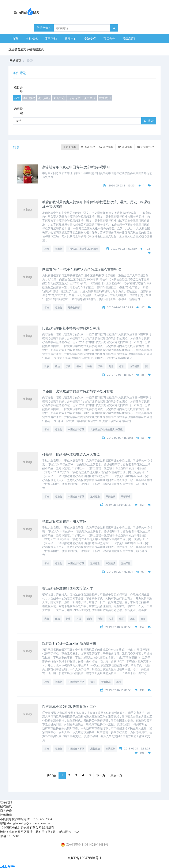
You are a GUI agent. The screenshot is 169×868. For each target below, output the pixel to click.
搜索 (149, 121)
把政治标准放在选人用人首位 (64, 521)
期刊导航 (51, 38)
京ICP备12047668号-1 (84, 858)
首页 (15, 38)
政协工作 (110, 749)
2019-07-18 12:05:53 (118, 627)
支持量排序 (145, 147)
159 (142, 505)
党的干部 (126, 563)
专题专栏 (90, 38)
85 (143, 375)
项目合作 (109, 38)
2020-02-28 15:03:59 (124, 248)
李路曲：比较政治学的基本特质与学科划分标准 (78, 391)
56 (143, 438)
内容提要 (135, 366)
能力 (90, 619)
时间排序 (70, 147)
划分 (111, 366)
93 (143, 572)
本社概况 (32, 38)
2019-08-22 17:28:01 (120, 572)
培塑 (100, 619)
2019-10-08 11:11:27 (120, 375)
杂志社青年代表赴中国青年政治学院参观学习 (76, 167)
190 (142, 690)
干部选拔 (110, 496)
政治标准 (95, 496)
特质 (90, 366)
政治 (57, 366)
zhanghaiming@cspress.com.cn (28, 823)
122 (148, 248)
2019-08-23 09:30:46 (118, 505)
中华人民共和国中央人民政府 (83, 249)
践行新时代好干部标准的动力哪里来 (69, 643)
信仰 (93, 682)
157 (142, 627)
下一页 (101, 775)
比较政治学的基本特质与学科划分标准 (71, 328)
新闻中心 (71, 38)
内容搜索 (18, 111)
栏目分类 (18, 89)
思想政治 (95, 749)
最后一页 (116, 775)
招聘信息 (6, 806)
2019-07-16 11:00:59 (118, 690)
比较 (47, 366)
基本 (79, 366)
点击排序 (88, 147)
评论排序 (106, 147)
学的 (68, 366)
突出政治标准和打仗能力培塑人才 (68, 588)
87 (143, 307)
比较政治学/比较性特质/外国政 (106, 429)
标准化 (59, 249)
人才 (111, 619)
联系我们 (129, 38)
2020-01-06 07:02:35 (120, 307)
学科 (100, 366)
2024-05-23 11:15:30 (122, 185)
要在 (143, 619)
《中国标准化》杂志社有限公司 (21, 827)
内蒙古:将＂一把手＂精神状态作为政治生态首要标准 (82, 269)
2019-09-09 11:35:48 (120, 438)
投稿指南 (6, 815)
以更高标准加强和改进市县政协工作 (69, 707)
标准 (47, 249)
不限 (17, 98)
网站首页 (15, 61)
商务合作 (6, 811)
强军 (121, 619)
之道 (132, 619)
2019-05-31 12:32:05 (137, 748)
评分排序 (125, 147)
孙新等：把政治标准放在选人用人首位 (71, 454)
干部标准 (126, 496)
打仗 (79, 619)
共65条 (51, 775)
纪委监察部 (74, 307)
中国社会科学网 (76, 429)
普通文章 (44, 28)
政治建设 (110, 563)
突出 (47, 619)
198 (142, 753)
